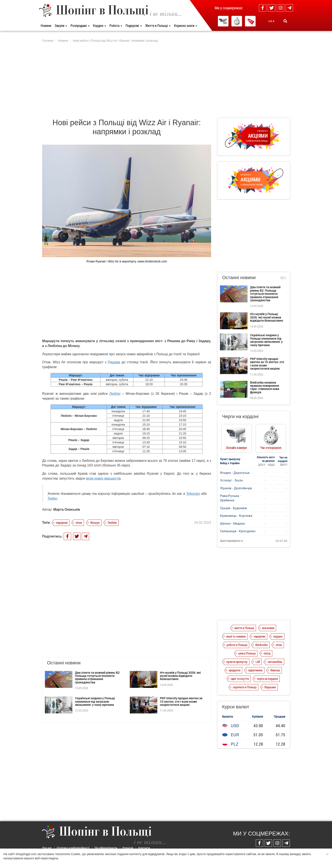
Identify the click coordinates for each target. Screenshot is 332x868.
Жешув (95, 522)
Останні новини (239, 278)
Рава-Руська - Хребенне (230, 498)
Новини (46, 25)
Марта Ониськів (67, 509)
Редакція (128, 848)
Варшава (270, 687)
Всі (283, 278)
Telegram (193, 494)
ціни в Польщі (247, 653)
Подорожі (134, 25)
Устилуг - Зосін (231, 480)
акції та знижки (236, 636)
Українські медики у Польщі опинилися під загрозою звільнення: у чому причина (95, 661)
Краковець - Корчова (236, 516)
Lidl (258, 662)
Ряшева (114, 362)
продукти (234, 670)
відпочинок (255, 670)
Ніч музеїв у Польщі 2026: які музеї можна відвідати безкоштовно (180, 635)
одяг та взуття (240, 679)
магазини (268, 628)
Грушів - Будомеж (233, 508)
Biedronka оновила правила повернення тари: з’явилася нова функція (265, 387)
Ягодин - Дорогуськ (235, 473)
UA (271, 21)
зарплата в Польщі (245, 687)
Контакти (144, 848)
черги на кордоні (267, 679)
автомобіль (275, 662)
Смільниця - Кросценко (238, 531)
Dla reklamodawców (106, 848)
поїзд (267, 653)
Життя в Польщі (158, 25)
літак (79, 522)
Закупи (61, 25)
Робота (116, 25)
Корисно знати (186, 25)
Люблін (115, 394)
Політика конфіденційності (73, 848)
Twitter (52, 498)
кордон (278, 636)
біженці (275, 670)
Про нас (47, 848)
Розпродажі (80, 25)
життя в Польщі (244, 628)
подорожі (62, 522)
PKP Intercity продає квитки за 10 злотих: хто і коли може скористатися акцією (181, 661)
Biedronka (261, 645)
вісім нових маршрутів (103, 478)
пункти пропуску (237, 662)
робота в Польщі (237, 645)
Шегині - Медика (232, 523)
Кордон (100, 25)
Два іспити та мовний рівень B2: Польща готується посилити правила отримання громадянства (98, 637)
